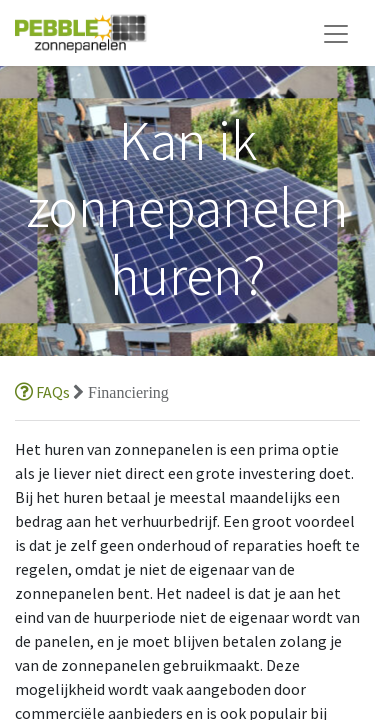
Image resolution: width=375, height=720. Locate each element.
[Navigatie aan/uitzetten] (336, 33)
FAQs (44, 392)
